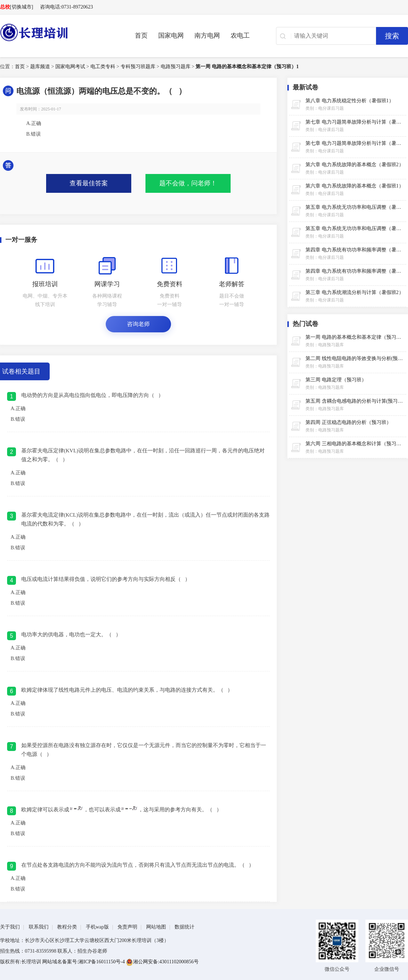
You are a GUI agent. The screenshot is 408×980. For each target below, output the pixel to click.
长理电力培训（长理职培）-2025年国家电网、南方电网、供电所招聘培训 (57, 32)
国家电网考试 (70, 67)
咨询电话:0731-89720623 (67, 7)
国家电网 (171, 36)
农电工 (240, 36)
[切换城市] (21, 7)
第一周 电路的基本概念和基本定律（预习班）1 (247, 67)
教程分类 (67, 927)
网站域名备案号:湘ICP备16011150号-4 (84, 962)
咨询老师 (138, 324)
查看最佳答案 (89, 183)
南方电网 (207, 36)
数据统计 (184, 927)
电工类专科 (103, 67)
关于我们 (10, 927)
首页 (141, 36)
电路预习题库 (176, 67)
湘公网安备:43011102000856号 (162, 962)
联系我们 (39, 927)
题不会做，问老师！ (188, 183)
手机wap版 (97, 927)
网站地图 (156, 927)
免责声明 (127, 927)
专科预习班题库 (138, 67)
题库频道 (40, 67)
